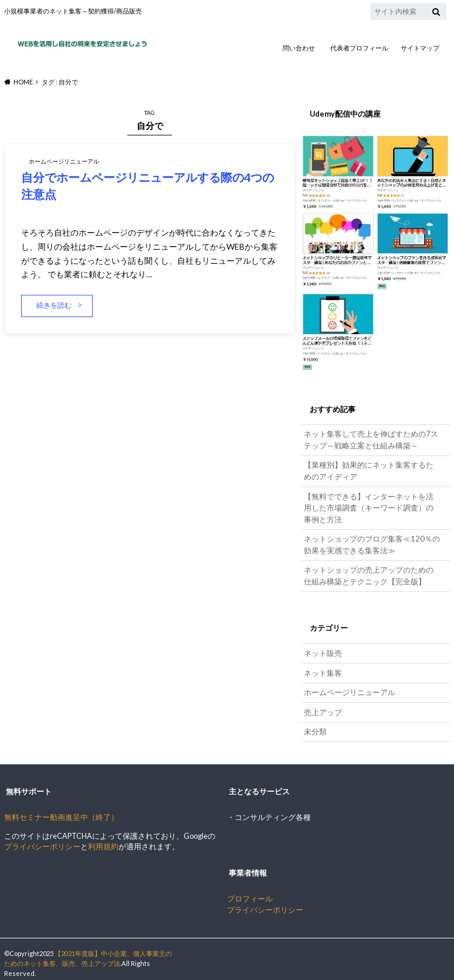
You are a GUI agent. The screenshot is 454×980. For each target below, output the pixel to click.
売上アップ (322, 704)
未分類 (315, 723)
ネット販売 (322, 647)
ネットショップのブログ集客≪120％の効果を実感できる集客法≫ (370, 540)
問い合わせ (299, 48)
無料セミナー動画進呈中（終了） (61, 809)
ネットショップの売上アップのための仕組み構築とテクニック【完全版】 (372, 570)
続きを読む (55, 305)
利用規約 (103, 838)
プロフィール (250, 889)
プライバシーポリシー (42, 838)
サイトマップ (420, 48)
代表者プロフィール (359, 48)
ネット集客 (322, 666)
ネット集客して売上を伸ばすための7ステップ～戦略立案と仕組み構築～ (370, 439)
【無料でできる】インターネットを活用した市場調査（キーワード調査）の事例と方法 (372, 505)
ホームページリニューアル (349, 685)
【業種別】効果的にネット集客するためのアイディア (372, 469)
